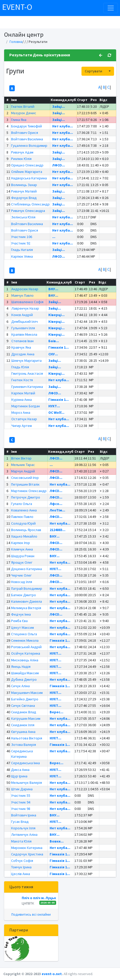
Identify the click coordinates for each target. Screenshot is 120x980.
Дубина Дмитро (24, 679)
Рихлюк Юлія (21, 159)
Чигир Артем (22, 426)
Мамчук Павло (22, 295)
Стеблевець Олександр (30, 204)
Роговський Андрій (26, 647)
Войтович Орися (25, 133)
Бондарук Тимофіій (27, 126)
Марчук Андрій (23, 471)
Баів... (54, 341)
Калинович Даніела (27, 601)
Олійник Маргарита (27, 172)
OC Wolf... (56, 412)
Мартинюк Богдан (26, 406)
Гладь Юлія (20, 367)
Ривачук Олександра (28, 211)
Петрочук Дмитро (26, 497)
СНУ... (53, 354)
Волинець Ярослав (26, 530)
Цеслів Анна (21, 874)
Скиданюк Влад (24, 712)
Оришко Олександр (27, 165)
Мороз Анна (21, 412)
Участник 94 (21, 802)
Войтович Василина (27, 139)
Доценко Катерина (27, 569)
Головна (16, 42)
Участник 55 (21, 795)
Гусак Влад (20, 822)
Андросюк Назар (25, 289)
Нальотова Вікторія (27, 738)
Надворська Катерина (29, 178)
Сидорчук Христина (27, 854)
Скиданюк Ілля (23, 725)
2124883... (58, 530)
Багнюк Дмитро (24, 595)
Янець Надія (21, 667)
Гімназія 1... (59, 347)
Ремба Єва (19, 621)
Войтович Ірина (24, 815)
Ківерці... (57, 315)
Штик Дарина (22, 789)
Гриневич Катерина (27, 387)
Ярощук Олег (22, 562)
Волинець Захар (24, 185)
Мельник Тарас (23, 465)
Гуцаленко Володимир (29, 146)
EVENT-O (17, 7)
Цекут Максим (22, 627)
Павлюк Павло (22, 517)
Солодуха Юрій (23, 523)
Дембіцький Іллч (25, 321)
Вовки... (57, 841)
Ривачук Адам (22, 152)
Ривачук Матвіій (24, 191)
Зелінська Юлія (23, 217)
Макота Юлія (21, 841)
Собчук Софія (22, 861)
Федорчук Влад (24, 198)
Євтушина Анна (23, 732)
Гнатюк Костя (22, 380)
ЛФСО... (59, 165)
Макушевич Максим (27, 693)
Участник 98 (21, 809)
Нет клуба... (63, 126)
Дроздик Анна (23, 354)
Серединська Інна (25, 763)
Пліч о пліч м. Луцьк (39, 898)
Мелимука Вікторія (26, 608)
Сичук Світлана (23, 706)
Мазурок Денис (24, 113)
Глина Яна (19, 120)
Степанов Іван (22, 341)
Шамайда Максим (25, 673)
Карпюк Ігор (21, 543)
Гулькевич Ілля (23, 328)
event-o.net (52, 974)
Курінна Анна (22, 400)
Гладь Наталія (22, 250)
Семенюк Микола (25, 640)
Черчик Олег (21, 575)
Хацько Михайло (24, 536)
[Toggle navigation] (111, 8)
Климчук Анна (22, 549)
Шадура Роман (23, 556)
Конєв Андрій (22, 315)
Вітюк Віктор (21, 458)
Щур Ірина (19, 776)
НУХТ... (54, 406)
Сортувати (93, 71)
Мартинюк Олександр (29, 491)
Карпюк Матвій (23, 393)
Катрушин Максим (26, 718)
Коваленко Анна (24, 510)
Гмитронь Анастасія (27, 373)
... (54, 237)
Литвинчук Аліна (24, 834)
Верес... (57, 712)
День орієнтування (51, 55)
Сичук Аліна (20, 686)
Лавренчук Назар (25, 308)
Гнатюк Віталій (23, 106)
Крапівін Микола (24, 334)
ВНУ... (53, 289)
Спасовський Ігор (25, 478)
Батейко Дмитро (25, 699)
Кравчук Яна (21, 347)
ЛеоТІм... (57, 510)
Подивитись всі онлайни (31, 914)
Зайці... (59, 106)
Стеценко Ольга (24, 634)
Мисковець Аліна (25, 660)
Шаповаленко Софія (27, 302)
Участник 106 (22, 237)
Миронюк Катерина (27, 848)
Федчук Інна (21, 614)
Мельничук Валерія (27, 783)
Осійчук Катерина (26, 653)
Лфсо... (56, 504)
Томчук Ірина (21, 867)
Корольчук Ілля (23, 828)
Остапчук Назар (24, 419)
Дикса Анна (20, 770)
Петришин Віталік (25, 484)
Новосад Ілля (22, 582)
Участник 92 (21, 243)
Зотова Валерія (24, 745)
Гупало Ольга (22, 504)
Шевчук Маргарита (27, 361)
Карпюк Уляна (22, 256)
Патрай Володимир (27, 588)
